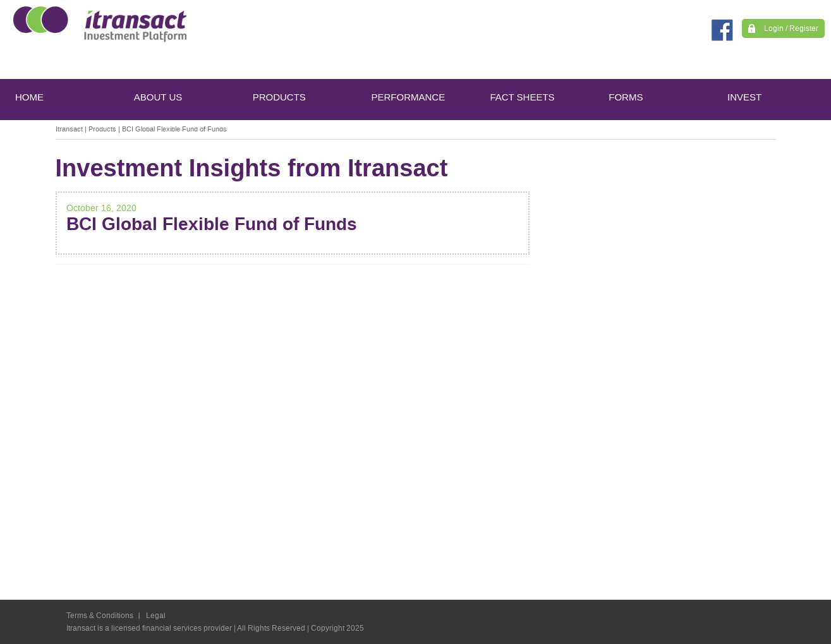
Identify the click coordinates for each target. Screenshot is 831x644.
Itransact (69, 129)
